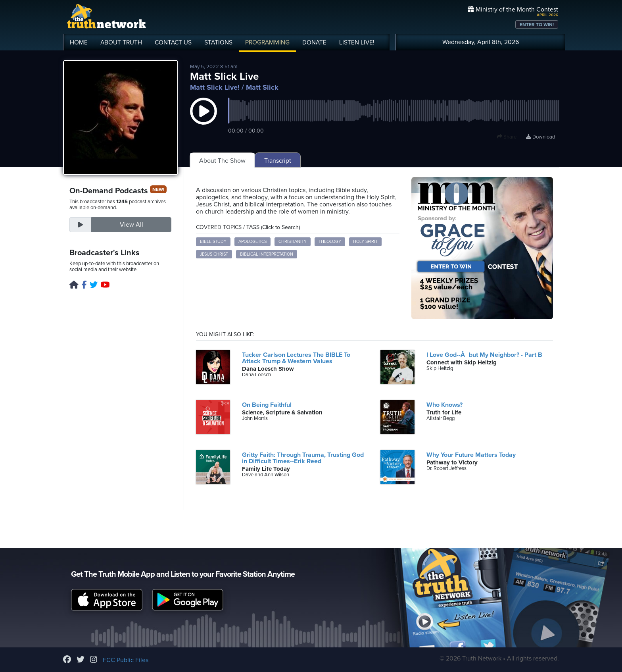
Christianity (293, 242)
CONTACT (173, 42)
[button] (203, 119)
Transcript (278, 161)
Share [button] (507, 137)
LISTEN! (357, 42)
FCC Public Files (126, 660)
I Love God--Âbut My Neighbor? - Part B (484, 355)
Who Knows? (444, 405)
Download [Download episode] (540, 137)
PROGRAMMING (267, 42)
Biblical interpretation (267, 254)
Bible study (213, 242)
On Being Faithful (267, 405)
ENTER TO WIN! (537, 25)
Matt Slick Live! (215, 87)
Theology (330, 242)
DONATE (314, 42)
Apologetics (252, 242)
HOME (79, 42)
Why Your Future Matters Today (471, 455)
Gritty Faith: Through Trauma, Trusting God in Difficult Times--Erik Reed (303, 458)
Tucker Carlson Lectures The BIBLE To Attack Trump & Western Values (296, 358)
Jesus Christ (214, 254)
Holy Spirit (365, 242)
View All (132, 225)
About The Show (222, 161)
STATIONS (218, 42)
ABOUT (121, 42)
